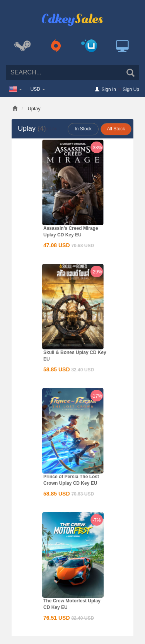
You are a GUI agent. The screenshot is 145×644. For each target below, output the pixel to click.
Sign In (109, 89)
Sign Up (131, 89)
